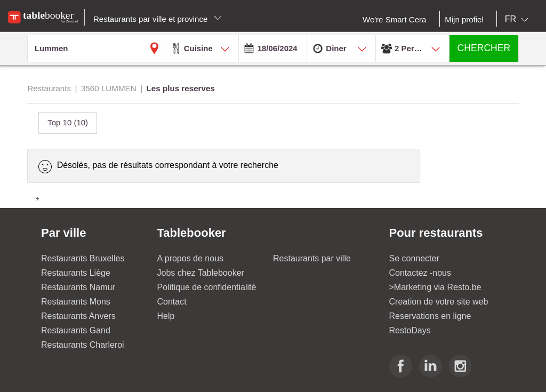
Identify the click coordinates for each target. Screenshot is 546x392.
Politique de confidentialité (207, 287)
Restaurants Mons (76, 302)
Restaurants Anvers (78, 316)
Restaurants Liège (76, 273)
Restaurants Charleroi (83, 345)
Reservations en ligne (430, 316)
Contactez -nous (420, 273)
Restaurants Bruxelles (83, 258)
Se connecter (414, 258)
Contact (172, 302)
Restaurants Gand (76, 330)
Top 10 (68, 122)
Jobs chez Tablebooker (201, 273)
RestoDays (410, 330)
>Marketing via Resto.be (435, 287)
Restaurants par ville (312, 258)
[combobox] (519, 19)
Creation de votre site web (439, 302)
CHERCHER (484, 48)
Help (166, 316)
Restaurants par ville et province (158, 19)
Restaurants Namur (78, 287)
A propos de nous (191, 258)
